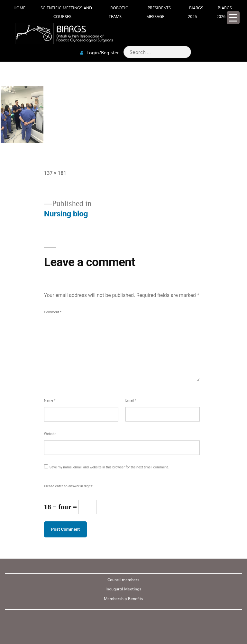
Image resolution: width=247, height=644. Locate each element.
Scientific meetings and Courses (66, 12)
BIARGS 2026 (224, 12)
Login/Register (99, 52)
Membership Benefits (123, 598)
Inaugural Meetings (123, 589)
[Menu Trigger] (233, 18)
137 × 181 (55, 173)
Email (131, 400)
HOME (19, 8)
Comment (53, 312)
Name (50, 400)
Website (50, 434)
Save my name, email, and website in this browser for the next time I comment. (109, 467)
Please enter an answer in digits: (69, 486)
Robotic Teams (118, 12)
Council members (123, 579)
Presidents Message (159, 12)
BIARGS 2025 (196, 12)
